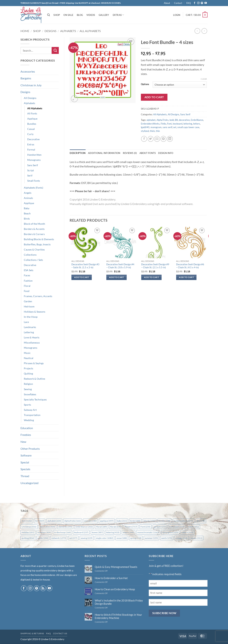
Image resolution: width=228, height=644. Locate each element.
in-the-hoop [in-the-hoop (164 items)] (63, 532)
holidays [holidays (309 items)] (44, 532)
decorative (184, 120)
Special (25, 462)
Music (27, 353)
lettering (188, 124)
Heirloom (29, 306)
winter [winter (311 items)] (197, 538)
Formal (31, 150)
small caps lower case (188, 127)
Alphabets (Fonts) (33, 188)
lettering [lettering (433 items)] (113, 532)
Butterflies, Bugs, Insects (37, 244)
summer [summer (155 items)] (151, 538)
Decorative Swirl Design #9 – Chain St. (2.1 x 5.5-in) (155, 266)
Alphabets (68, 31)
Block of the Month (34, 224)
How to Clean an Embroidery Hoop (115, 589)
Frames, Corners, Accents (38, 296)
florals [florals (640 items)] (116, 527)
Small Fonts (34, 181)
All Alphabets (90, 31)
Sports (27, 405)
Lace (26, 322)
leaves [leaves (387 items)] (97, 532)
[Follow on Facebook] (195, 3)
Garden (28, 301)
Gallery (104, 15)
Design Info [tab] (166, 153)
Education (27, 428)
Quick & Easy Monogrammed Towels (116, 567)
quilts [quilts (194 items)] (43, 538)
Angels (28, 193)
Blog (80, 15)
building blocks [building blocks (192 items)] (184, 521)
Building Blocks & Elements (39, 239)
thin (158, 131)
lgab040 (145, 127)
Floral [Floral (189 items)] (102, 527)
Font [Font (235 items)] (146, 527)
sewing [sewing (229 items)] (87, 538)
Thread (25, 476)
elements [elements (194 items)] (65, 527)
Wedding (29, 420)
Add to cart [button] (82, 277)
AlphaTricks (163, 120)
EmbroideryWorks (150, 124)
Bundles (32, 124)
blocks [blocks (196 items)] (150, 521)
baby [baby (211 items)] (122, 521)
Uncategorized (29, 483)
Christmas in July (31, 85)
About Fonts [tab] (148, 153)
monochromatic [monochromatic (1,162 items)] (148, 532)
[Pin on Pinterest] (163, 139)
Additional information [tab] (104, 153)
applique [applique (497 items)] (107, 521)
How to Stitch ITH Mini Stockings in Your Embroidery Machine (118, 616)
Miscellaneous (32, 343)
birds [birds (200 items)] (135, 521)
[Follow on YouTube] (206, 3)
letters (197, 124)
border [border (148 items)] (165, 521)
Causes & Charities (34, 250)
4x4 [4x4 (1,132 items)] (27, 521)
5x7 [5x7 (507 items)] (40, 521)
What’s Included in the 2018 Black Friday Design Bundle (119, 602)
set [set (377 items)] (73, 538)
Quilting (28, 374)
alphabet (151, 120)
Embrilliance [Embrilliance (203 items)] (84, 527)
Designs (50, 31)
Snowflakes (30, 394)
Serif (30, 175)
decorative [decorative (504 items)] (47, 527)
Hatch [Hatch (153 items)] (193, 527)
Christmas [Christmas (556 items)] (29, 527)
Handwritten (34, 155)
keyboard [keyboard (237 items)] (81, 532)
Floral (27, 286)
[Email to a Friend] (157, 139)
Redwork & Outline (34, 379)
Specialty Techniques (35, 399)
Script (31, 170)
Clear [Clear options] (204, 79)
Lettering (29, 332)
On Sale (68, 15)
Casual (31, 129)
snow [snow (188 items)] (122, 538)
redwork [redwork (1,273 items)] (59, 538)
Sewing (28, 389)
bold (172, 120)
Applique (32, 119)
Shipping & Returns (32, 633)
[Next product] (197, 31)
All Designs (30, 98)
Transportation (32, 415)
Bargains (26, 78)
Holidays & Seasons (35, 312)
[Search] (49, 15)
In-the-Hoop (31, 317)
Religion (28, 384)
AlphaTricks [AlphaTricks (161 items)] (73, 521)
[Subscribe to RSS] (43, 588)
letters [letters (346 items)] (128, 532)
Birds (27, 219)
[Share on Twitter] (151, 139)
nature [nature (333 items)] (187, 532)
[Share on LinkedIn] (170, 139)
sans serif (167, 127)
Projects (28, 368)
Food (27, 291)
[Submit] (55, 50)
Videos (91, 15)
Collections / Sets (33, 260)
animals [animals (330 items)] (90, 521)
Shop (57, 15)
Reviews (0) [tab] (130, 153)
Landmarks (30, 327)
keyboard (178, 124)
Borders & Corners (34, 234)
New (23, 442)
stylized (145, 131)
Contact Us (60, 633)
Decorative (33, 139)
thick (152, 131)
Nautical (29, 358)
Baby (27, 208)
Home (25, 31)
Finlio (163, 124)
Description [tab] (78, 153)
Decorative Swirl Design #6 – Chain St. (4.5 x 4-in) (190, 266)
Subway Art (30, 410)
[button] (177, 15)
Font (169, 124)
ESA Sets (29, 270)
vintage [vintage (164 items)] (181, 538)
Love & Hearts (32, 337)
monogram (156, 127)
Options (145, 84)
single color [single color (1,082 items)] (105, 538)
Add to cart (154, 97)
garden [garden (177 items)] (160, 527)
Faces (27, 275)
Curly (30, 134)
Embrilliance (197, 120)
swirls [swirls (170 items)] (167, 538)
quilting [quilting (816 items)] (28, 538)
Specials (25, 469)
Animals (28, 198)
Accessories (28, 71)
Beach (27, 213)
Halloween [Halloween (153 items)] (177, 527)
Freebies (26, 435)
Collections (30, 255)
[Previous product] (204, 31)
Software (26, 455)
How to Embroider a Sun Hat (111, 578)
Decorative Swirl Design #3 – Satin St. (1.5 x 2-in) (85, 266)
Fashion (28, 281)
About (167, 3)
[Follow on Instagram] (198, 3)
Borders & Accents (34, 229)
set (175, 127)
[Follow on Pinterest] (202, 3)
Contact (178, 3)
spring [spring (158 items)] (136, 538)
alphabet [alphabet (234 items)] (54, 521)
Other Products (30, 449)
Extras (118, 15)
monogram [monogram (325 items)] (170, 532)
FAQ (189, 3)
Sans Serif (33, 165)
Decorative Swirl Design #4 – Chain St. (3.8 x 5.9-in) (120, 266)
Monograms (34, 160)
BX (176, 120)
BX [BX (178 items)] (201, 521)
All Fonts (32, 113)
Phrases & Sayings (34, 363)
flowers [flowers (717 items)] (131, 527)
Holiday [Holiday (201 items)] (28, 532)
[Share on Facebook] (144, 139)
